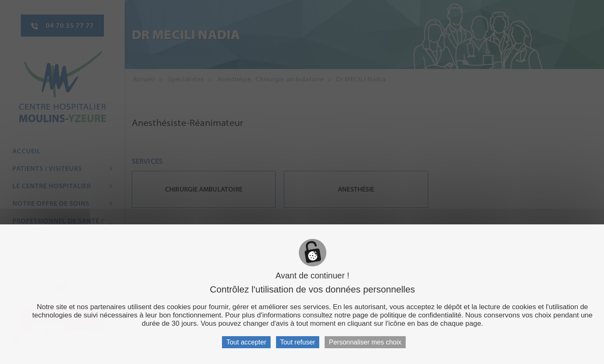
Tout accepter (246, 342)
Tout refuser (298, 342)
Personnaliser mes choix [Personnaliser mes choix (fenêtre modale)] (365, 342)
